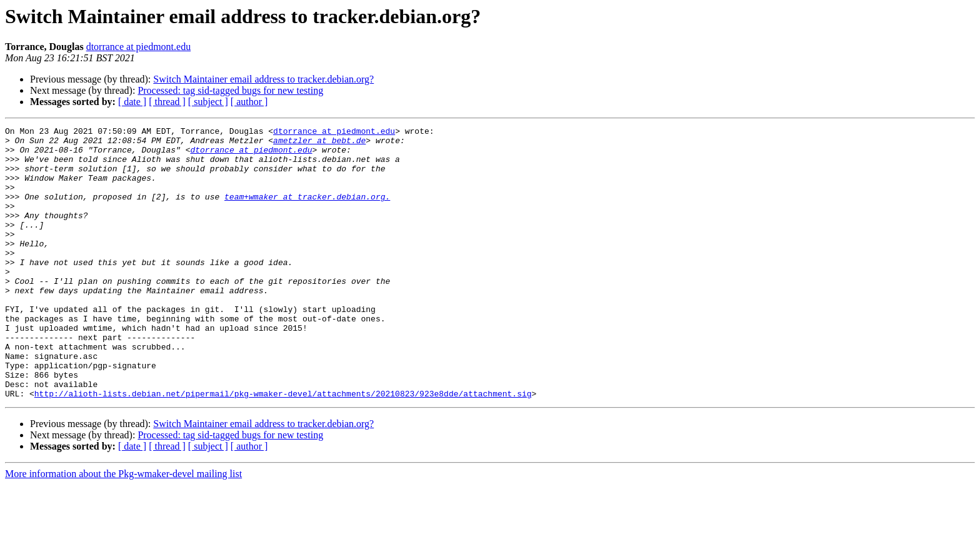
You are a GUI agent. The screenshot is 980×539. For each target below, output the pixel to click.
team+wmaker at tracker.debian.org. (307, 211)
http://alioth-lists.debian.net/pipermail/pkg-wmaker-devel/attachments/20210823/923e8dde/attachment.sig (283, 448)
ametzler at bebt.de (319, 144)
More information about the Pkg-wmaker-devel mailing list (123, 528)
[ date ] (132, 102)
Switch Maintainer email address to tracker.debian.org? (263, 79)
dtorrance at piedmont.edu (139, 47)
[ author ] (249, 102)
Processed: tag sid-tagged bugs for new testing (230, 90)
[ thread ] (167, 102)
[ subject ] (208, 102)
